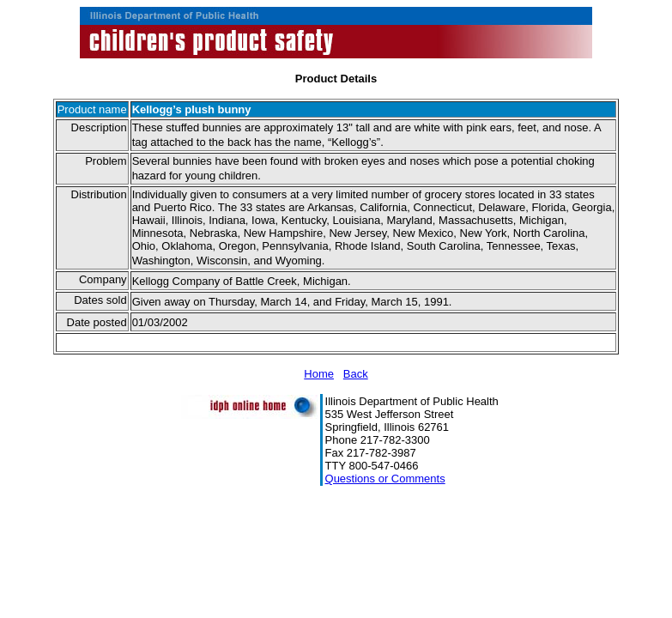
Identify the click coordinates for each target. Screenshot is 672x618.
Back (356, 374)
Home (319, 374)
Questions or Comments (385, 479)
